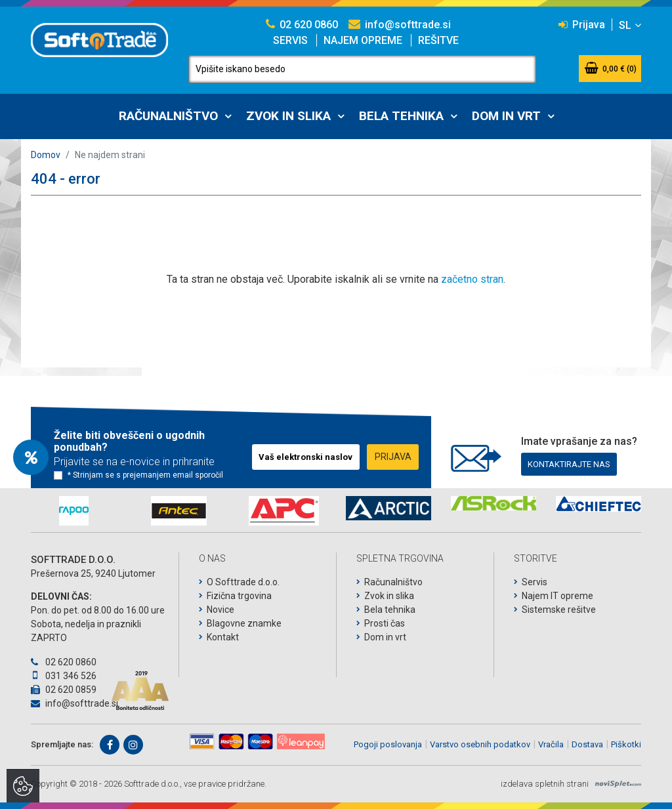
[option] (73, 511)
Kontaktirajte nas (569, 464)
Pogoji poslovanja (388, 744)
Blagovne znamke (244, 623)
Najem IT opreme (557, 596)
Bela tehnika (401, 116)
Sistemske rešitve (559, 610)
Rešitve (438, 40)
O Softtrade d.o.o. (243, 582)
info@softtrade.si (400, 25)
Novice (220, 610)
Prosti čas (385, 623)
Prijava (582, 25)
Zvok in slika (288, 116)
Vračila (551, 744)
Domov (46, 155)
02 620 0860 (302, 25)
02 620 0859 (64, 690)
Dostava (587, 744)
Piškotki (626, 744)
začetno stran (472, 279)
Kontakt (223, 637)
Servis (290, 40)
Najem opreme (363, 40)
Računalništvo (168, 116)
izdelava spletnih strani (545, 784)
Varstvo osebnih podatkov (480, 744)
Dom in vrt (506, 116)
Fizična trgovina (239, 596)
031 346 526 (64, 676)
